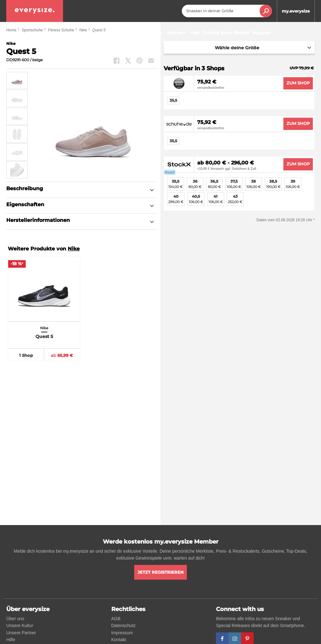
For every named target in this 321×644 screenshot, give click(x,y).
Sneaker (153, 33)
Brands (242, 33)
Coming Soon (217, 33)
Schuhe (178, 33)
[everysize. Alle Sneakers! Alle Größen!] (35, 11)
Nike (74, 249)
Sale (195, 33)
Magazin (262, 33)
